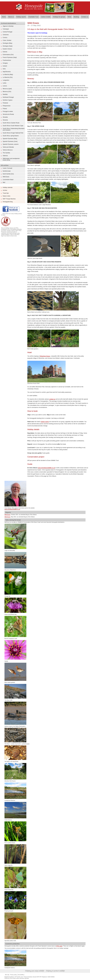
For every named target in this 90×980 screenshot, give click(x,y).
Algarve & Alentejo (8, 26)
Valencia (5, 156)
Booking (76, 17)
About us (11, 17)
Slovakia (5, 117)
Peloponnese (7, 106)
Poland (5, 109)
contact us (52, 399)
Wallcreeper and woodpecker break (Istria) (11, 159)
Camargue (6, 29)
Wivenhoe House (45, 356)
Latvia (4, 83)
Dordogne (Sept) (8, 46)
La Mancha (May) (8, 74)
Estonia (5, 52)
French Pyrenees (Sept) (10, 57)
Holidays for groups (59, 17)
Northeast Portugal (8, 97)
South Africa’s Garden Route (11, 123)
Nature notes (7, 196)
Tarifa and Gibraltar (8, 147)
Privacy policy (14, 975)
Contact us (85, 17)
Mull (4, 182)
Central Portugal (7, 32)
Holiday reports (21, 17)
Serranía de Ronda (8, 114)
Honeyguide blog (8, 202)
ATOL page (59, 946)
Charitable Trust (33, 17)
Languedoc (6, 80)
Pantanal (5, 103)
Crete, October (7, 40)
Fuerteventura (7, 60)
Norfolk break (7, 171)
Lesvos (5, 86)
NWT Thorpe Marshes (9, 199)
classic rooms (45, 422)
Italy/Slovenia (7, 72)
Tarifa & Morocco (8, 150)
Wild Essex (6, 177)
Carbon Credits (46, 17)
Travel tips (6, 193)
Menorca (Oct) (7, 92)
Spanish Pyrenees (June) (10, 141)
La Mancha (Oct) (8, 77)
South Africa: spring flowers (11, 136)
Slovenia (5, 120)
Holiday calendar (8, 187)
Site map (7, 975)
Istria (4, 69)
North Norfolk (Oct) (8, 174)
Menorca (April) (7, 89)
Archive (5, 190)
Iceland (5, 66)
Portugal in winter (8, 111)
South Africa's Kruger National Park (13, 133)
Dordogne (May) (7, 43)
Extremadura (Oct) (8, 55)
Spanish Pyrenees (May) (10, 139)
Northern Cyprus (8, 100)
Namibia (5, 94)
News (69, 17)
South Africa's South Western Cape (13, 126)
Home (4, 17)
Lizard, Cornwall (7, 168)
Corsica (5, 38)
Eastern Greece (7, 49)
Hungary (5, 63)
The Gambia (6, 153)
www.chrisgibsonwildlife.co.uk (46, 468)
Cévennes (6, 35)
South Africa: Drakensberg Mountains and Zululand (14, 129)
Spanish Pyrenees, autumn (11, 144)
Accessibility (21, 975)
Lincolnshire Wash (8, 180)
